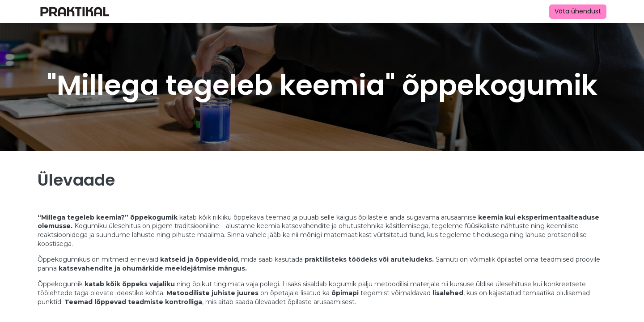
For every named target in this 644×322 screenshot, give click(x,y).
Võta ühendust (578, 11)
